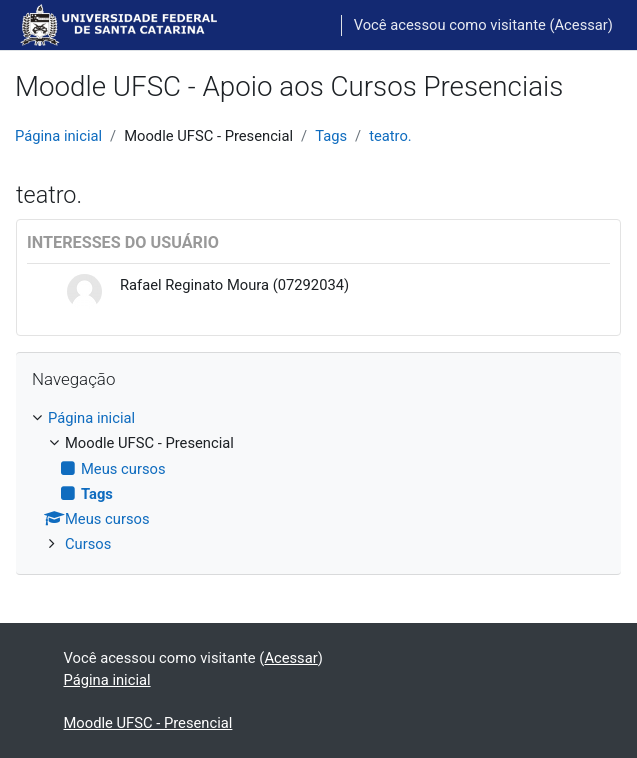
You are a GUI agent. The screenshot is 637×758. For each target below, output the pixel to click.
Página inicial (58, 136)
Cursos (88, 544)
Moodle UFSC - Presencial (148, 723)
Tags (331, 136)
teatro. (390, 136)
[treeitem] (318, 481)
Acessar (581, 25)
